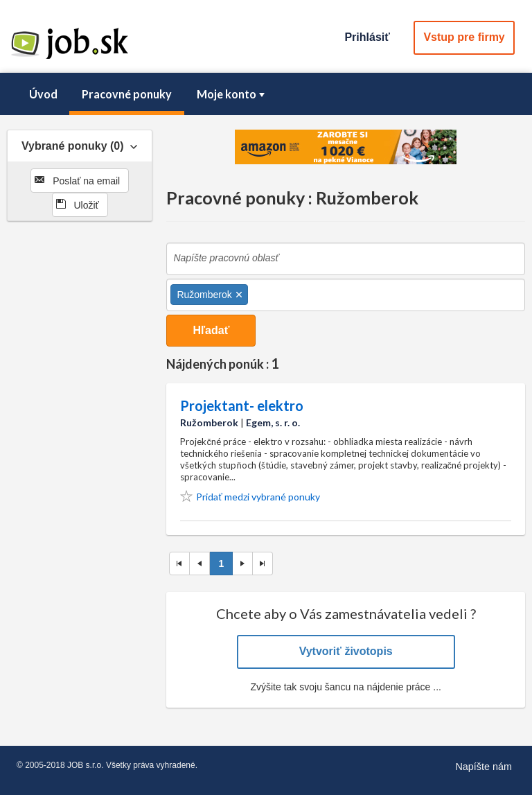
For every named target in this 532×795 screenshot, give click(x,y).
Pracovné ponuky (127, 94)
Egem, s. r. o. (273, 422)
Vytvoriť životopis (346, 651)
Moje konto (232, 94)
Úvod (43, 94)
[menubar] (266, 94)
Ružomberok (209, 422)
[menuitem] (43, 94)
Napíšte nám (484, 767)
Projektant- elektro (242, 405)
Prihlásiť (367, 37)
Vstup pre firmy (464, 37)
